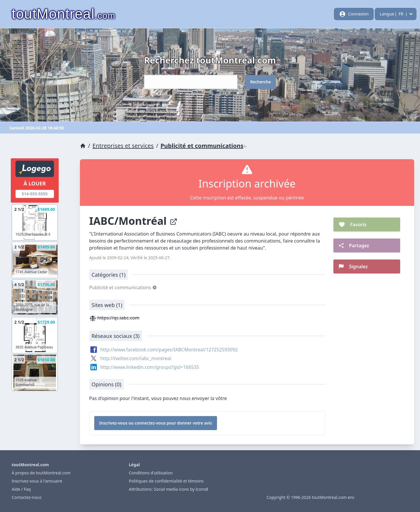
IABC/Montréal (133, 221)
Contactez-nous (27, 497)
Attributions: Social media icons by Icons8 (169, 489)
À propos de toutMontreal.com (41, 473)
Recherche (261, 82)
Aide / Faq (21, 489)
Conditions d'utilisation (151, 473)
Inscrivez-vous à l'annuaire (37, 481)
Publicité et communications (203, 146)
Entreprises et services (123, 146)
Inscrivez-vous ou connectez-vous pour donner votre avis (156, 423)
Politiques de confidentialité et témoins (166, 481)
